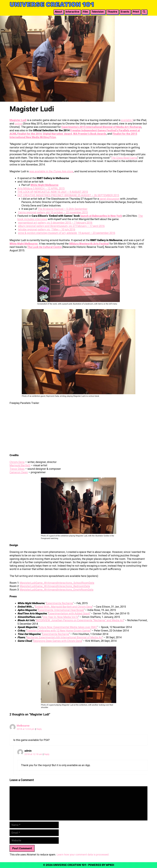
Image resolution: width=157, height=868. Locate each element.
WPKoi (110, 865)
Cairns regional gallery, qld (34, 212)
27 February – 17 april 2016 (89, 226)
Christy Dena (17, 462)
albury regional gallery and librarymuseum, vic (45, 226)
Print (136, 12)
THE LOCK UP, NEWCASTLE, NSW (37, 192)
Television (98, 12)
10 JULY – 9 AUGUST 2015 (73, 192)
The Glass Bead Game (124, 158)
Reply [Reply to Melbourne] (39, 729)
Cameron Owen (19, 472)
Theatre (112, 12)
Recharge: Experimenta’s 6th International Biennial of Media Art (64, 637)
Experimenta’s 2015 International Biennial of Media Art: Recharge (101, 127)
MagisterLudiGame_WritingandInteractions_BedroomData (55, 586)
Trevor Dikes (17, 469)
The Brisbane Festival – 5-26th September (63, 209)
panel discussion (110, 199)
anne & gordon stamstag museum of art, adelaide (48, 233)
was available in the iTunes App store (51, 171)
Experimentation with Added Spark (69, 613)
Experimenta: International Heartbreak (61, 610)
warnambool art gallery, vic (34, 223)
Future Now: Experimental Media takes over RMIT (68, 627)
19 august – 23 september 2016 (97, 233)
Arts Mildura (25, 188)
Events (125, 12)
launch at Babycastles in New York (101, 216)
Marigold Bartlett (20, 465)
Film (85, 12)
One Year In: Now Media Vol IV (61, 617)
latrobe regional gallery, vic (34, 229)
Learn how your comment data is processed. (83, 855)
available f (127, 120)
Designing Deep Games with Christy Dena (58, 641)
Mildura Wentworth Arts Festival (89, 244)
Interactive (72, 12)
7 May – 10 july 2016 (63, 229)
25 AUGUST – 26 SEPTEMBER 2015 (98, 195)
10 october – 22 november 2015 (69, 212)
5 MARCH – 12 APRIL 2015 (49, 188)
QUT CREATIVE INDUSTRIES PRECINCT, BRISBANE (48, 195)
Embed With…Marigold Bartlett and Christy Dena (64, 607)
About (58, 12)
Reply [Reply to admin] (47, 754)
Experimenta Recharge (60, 603)
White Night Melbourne (44, 185)
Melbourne (23, 726)
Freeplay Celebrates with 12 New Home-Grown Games (59, 631)
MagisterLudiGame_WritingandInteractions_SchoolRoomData (57, 583)
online (18, 124)
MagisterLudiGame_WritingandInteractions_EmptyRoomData (57, 590)
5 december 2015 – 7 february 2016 (72, 223)
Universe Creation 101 (52, 4)
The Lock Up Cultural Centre (44, 247)
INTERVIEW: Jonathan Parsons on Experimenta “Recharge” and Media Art (80, 620)
